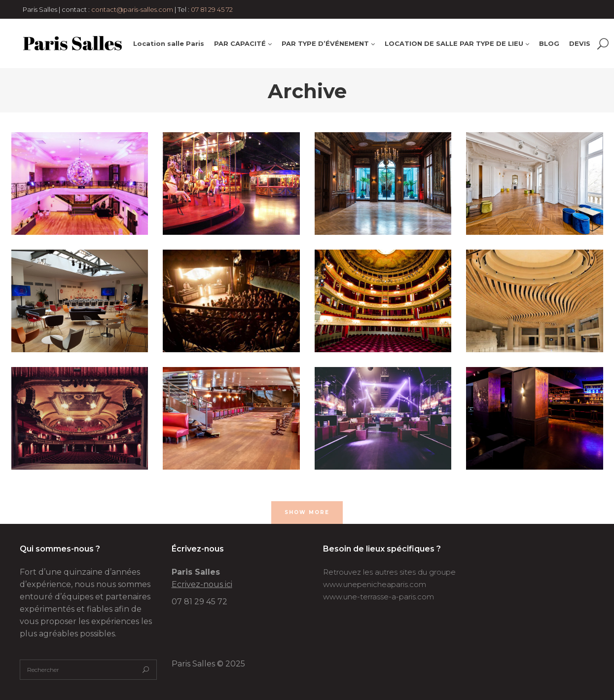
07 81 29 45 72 (212, 9)
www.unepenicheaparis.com (375, 584)
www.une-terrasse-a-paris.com (379, 597)
